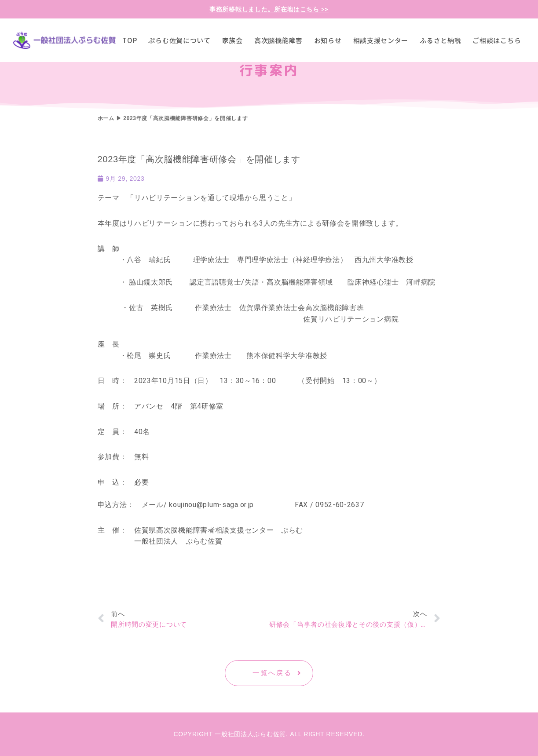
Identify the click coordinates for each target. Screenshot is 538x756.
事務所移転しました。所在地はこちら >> (269, 9)
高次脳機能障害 (278, 40)
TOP (130, 40)
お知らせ (328, 40)
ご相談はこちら (497, 40)
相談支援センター (381, 40)
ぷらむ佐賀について (179, 40)
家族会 (232, 40)
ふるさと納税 (440, 40)
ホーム (106, 118)
